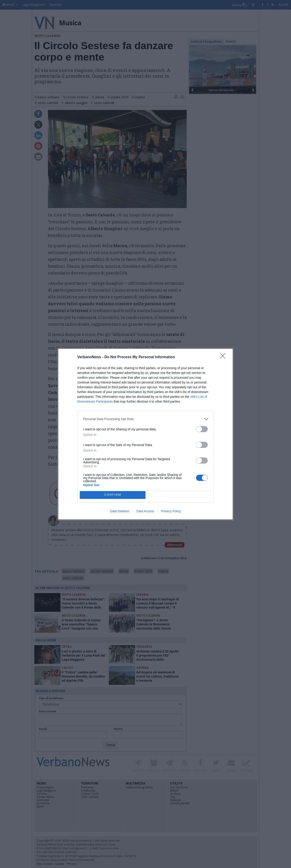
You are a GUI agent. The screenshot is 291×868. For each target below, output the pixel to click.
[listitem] (145, 419)
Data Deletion (120, 511)
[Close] (224, 357)
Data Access (145, 511)
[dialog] (145, 434)
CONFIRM (113, 495)
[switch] (202, 429)
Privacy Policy (171, 511)
